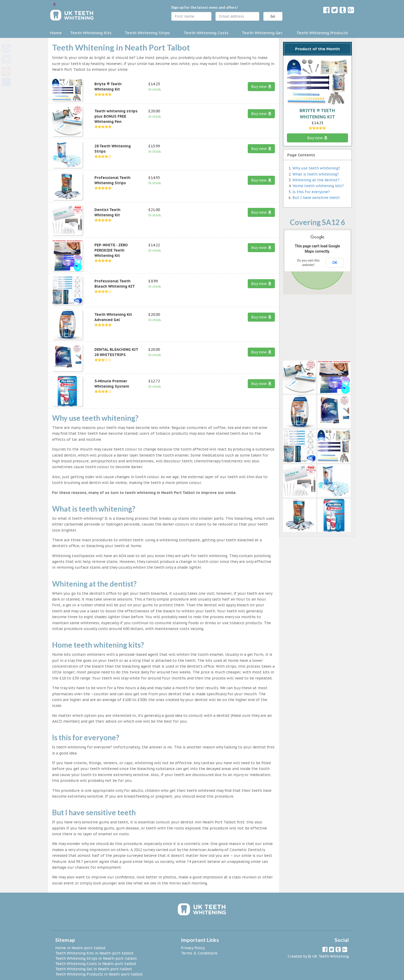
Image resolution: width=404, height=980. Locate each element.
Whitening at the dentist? (316, 180)
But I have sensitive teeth (316, 198)
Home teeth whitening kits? (318, 186)
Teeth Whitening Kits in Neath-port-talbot (94, 953)
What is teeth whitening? (316, 174)
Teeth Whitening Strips (147, 33)
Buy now (261, 87)
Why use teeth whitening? (316, 168)
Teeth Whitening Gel (262, 33)
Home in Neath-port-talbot (80, 948)
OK (335, 263)
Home (56, 33)
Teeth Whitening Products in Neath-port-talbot (99, 974)
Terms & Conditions (199, 953)
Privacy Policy (193, 948)
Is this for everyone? (311, 192)
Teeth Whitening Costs (206, 33)
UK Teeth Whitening (330, 956)
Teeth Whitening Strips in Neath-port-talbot (96, 958)
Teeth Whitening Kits (91, 33)
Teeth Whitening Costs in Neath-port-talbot (96, 964)
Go (273, 16)
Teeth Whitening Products (322, 33)
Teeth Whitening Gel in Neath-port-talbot (94, 969)
